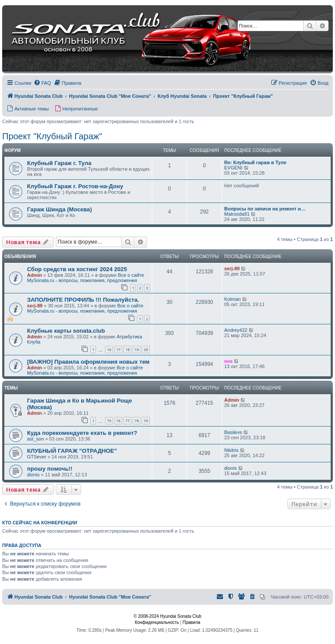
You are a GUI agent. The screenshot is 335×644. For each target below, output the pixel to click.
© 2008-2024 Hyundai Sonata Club (167, 616)
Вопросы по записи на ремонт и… (265, 209)
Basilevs (233, 432)
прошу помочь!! (50, 469)
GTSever (37, 457)
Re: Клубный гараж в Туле (255, 162)
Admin (34, 275)
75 (109, 421)
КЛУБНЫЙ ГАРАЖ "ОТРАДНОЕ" (72, 451)
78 (137, 421)
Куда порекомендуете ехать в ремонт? (82, 433)
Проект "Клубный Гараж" (52, 136)
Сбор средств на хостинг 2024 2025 (77, 269)
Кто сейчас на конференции (40, 523)
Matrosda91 (237, 214)
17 (118, 350)
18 (127, 350)
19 (137, 350)
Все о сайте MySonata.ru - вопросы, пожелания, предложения (85, 278)
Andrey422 (236, 330)
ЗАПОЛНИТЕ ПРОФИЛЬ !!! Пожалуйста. (83, 300)
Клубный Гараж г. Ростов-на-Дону (75, 186)
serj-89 (232, 269)
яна (228, 361)
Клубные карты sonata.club (66, 331)
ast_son (36, 439)
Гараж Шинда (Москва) (60, 209)
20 (146, 350)
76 (118, 421)
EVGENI (233, 168)
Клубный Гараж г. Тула (59, 163)
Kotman (232, 299)
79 (146, 421)
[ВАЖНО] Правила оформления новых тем (88, 362)
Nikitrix (231, 450)
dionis (33, 475)
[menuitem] (42, 83)
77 (127, 421)
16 (109, 350)
